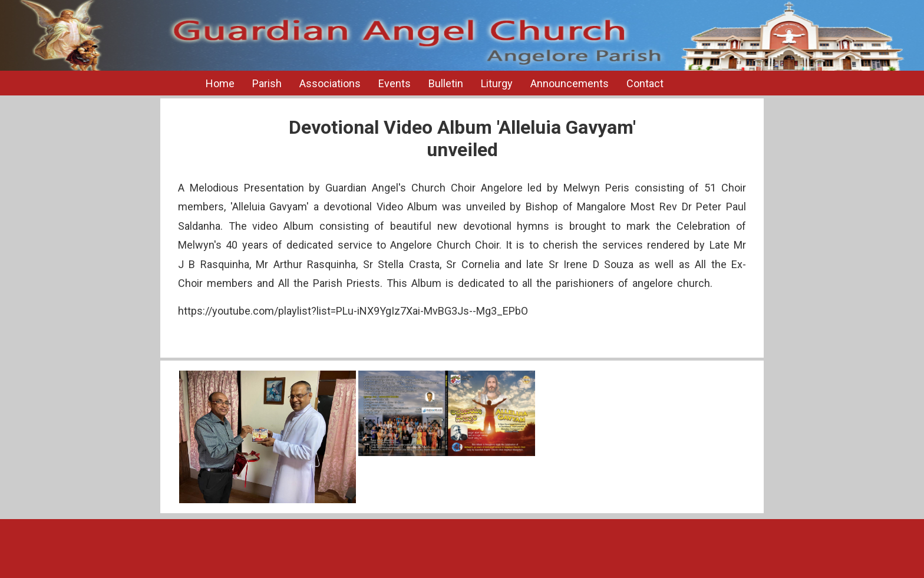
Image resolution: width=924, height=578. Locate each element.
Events (395, 83)
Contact (645, 83)
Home (220, 83)
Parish (267, 83)
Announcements (570, 83)
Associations (330, 83)
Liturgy (497, 83)
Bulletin (446, 83)
